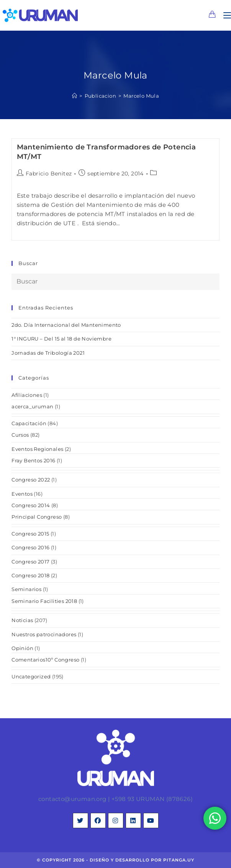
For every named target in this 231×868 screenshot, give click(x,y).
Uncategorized (31, 676)
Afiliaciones (27, 395)
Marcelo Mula (141, 96)
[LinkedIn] (133, 821)
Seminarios (26, 589)
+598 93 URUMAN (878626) (152, 799)
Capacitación (29, 423)
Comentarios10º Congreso (45, 660)
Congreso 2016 (30, 547)
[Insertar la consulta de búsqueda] (115, 282)
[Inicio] (75, 96)
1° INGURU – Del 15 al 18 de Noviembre (61, 339)
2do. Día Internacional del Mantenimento (66, 325)
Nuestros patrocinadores (44, 634)
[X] (80, 821)
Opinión (22, 648)
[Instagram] (116, 821)
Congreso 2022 (31, 480)
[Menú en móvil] (224, 15)
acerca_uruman (32, 406)
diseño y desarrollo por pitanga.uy (142, 860)
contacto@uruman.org (72, 799)
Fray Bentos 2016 (33, 460)
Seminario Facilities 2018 (44, 601)
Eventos (22, 494)
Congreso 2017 (30, 562)
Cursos (20, 435)
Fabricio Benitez (49, 174)
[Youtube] (151, 821)
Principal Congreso (37, 517)
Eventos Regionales (37, 449)
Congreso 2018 (30, 575)
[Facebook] (98, 821)
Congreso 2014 (31, 505)
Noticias (22, 620)
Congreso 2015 (30, 534)
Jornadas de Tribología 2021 (48, 353)
